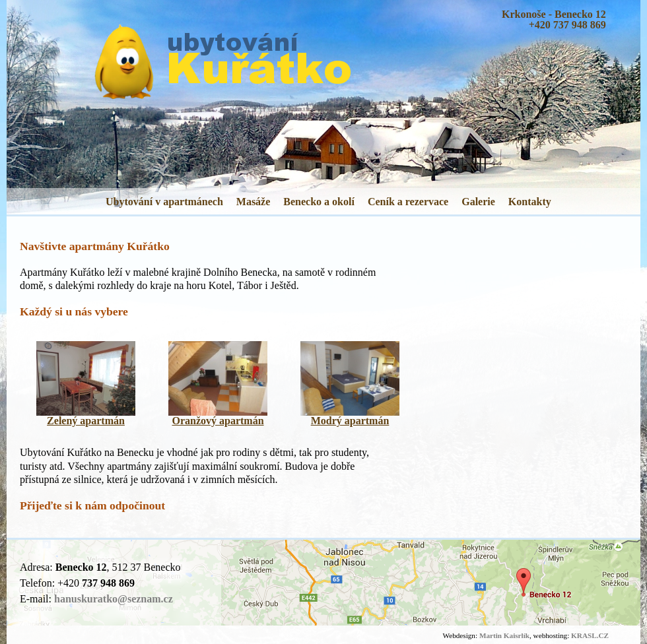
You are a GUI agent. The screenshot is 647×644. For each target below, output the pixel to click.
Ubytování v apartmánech (164, 202)
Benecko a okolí (319, 202)
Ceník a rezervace (408, 202)
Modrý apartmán (350, 421)
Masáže (254, 202)
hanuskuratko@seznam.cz (114, 599)
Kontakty (530, 202)
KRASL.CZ (590, 635)
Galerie (478, 202)
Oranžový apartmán (218, 421)
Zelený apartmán (86, 421)
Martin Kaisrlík (504, 635)
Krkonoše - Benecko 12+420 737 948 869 (554, 19)
